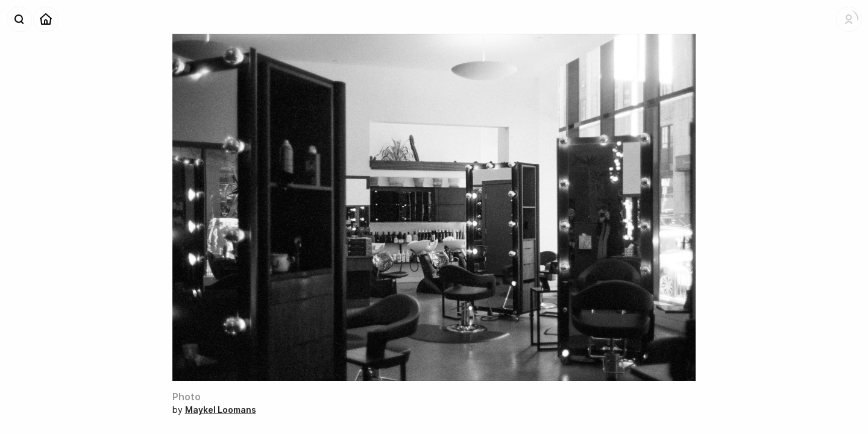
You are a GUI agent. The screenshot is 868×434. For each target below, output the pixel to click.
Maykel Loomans (221, 410)
